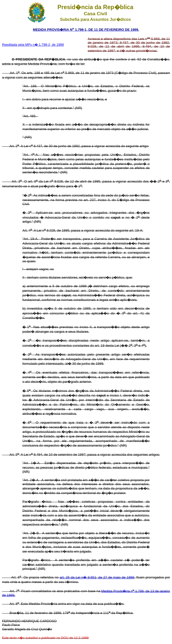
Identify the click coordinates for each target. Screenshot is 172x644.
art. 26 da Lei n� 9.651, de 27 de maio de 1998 (97, 577)
